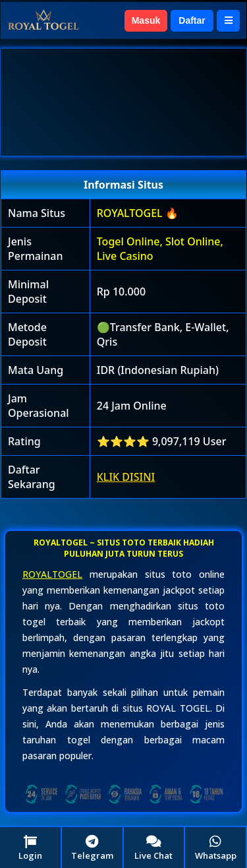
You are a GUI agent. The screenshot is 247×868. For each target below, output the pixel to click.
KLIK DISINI (126, 477)
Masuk (146, 20)
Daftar (192, 20)
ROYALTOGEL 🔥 (138, 213)
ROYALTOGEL (52, 574)
